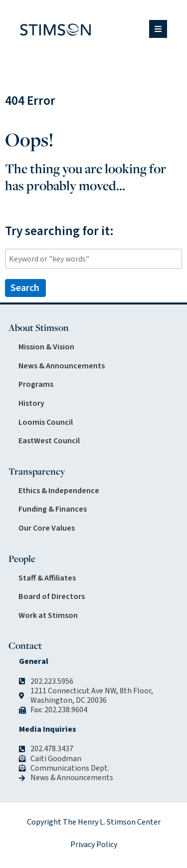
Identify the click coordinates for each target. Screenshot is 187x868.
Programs (36, 384)
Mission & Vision (46, 347)
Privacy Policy (94, 845)
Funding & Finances (53, 509)
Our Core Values (47, 528)
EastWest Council (49, 441)
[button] (158, 29)
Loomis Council (46, 422)
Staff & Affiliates (47, 578)
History (31, 403)
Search (25, 288)
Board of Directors (52, 596)
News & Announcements (62, 366)
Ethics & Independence (59, 491)
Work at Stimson (48, 615)
